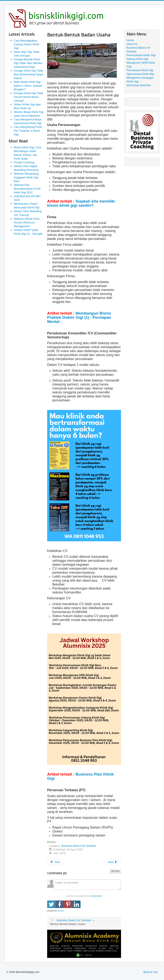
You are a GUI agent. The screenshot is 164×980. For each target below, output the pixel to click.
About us (132, 44)
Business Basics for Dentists (79, 846)
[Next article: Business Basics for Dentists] (113, 862)
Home (130, 40)
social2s (61, 911)
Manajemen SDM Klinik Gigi (141, 65)
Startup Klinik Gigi (137, 59)
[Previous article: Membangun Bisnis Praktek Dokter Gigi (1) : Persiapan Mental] (55, 862)
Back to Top (150, 972)
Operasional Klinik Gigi (140, 74)
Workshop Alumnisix (139, 85)
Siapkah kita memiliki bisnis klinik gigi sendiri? (81, 203)
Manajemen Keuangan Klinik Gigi (140, 80)
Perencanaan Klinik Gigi (141, 55)
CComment (96, 896)
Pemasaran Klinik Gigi (140, 70)
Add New (115, 871)
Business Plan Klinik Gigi (80, 776)
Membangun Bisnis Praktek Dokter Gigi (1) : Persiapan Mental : (79, 317)
